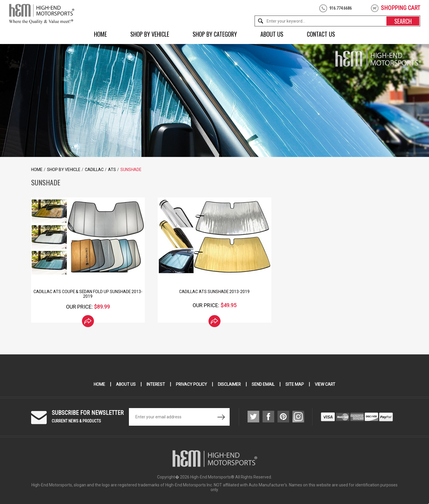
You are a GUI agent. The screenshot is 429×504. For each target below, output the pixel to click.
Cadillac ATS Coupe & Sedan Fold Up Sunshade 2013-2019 (88, 294)
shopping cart (401, 8)
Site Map (295, 384)
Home (100, 34)
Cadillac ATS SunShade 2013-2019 (215, 292)
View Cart (326, 384)
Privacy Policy (192, 384)
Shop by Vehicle (150, 34)
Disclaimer (230, 384)
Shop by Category (215, 34)
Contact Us (321, 34)
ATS (112, 170)
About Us (272, 34)
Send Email (264, 384)
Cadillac (94, 170)
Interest (156, 384)
